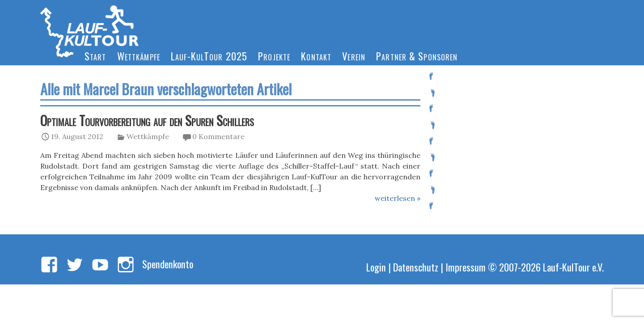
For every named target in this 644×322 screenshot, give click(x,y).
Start (95, 56)
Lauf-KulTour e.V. (573, 267)
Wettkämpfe (139, 56)
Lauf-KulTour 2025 (209, 56)
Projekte (274, 56)
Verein (354, 56)
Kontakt (316, 56)
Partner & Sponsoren (417, 56)
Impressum (466, 267)
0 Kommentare (218, 136)
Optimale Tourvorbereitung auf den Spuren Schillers (147, 120)
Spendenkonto (168, 264)
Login (376, 267)
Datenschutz (416, 267)
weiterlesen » (398, 198)
